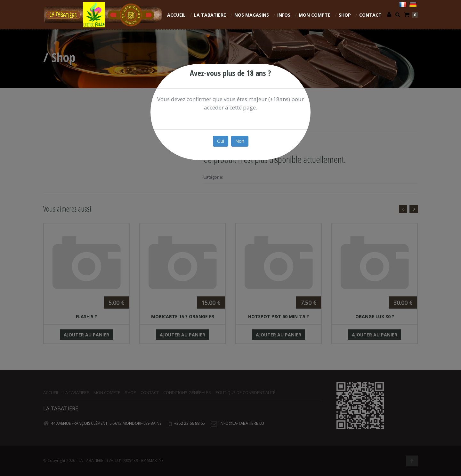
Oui (221, 141)
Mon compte (315, 15)
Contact (370, 15)
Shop (345, 15)
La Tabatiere (210, 15)
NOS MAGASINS (252, 15)
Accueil (176, 15)
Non (240, 141)
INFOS (284, 15)
